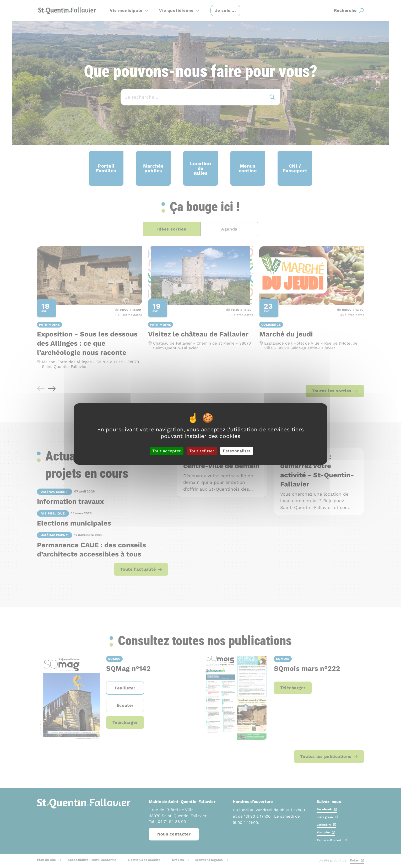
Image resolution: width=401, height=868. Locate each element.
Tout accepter (167, 451)
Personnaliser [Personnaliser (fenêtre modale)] (237, 451)
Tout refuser (202, 451)
